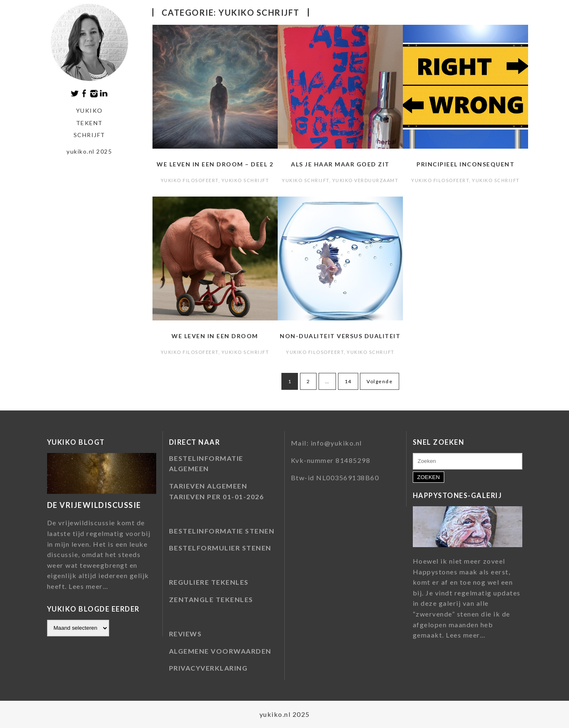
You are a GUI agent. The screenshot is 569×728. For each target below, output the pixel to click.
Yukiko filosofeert (190, 180)
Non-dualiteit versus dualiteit (340, 336)
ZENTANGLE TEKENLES (211, 599)
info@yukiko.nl (336, 443)
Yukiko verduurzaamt (365, 180)
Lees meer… (88, 586)
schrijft (89, 135)
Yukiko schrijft (245, 180)
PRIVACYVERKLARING (208, 668)
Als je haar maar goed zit (340, 164)
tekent (89, 123)
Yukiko (89, 110)
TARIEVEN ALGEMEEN (208, 486)
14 (348, 381)
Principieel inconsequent (465, 164)
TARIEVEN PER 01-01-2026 (217, 497)
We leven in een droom (215, 336)
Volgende (380, 381)
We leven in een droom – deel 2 (215, 164)
